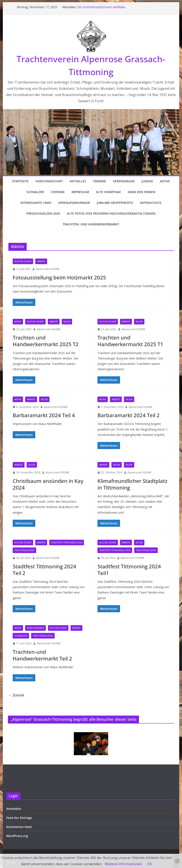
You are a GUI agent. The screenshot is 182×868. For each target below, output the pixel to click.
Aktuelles (78, 181)
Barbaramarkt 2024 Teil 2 (129, 415)
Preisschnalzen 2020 (43, 213)
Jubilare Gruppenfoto (115, 203)
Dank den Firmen (142, 192)
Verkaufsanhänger (74, 203)
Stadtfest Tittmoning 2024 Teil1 (129, 570)
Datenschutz (151, 203)
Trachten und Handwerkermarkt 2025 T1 (130, 341)
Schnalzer (35, 192)
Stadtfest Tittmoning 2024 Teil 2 (44, 570)
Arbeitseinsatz (35, 628)
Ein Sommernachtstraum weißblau (101, 7)
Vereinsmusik (124, 181)
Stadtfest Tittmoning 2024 (67, 542)
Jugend (147, 181)
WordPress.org (17, 836)
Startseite (20, 181)
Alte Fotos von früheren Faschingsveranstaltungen (111, 213)
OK (150, 864)
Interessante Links (36, 203)
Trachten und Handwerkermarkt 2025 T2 (46, 341)
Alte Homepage (108, 192)
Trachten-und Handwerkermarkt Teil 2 (42, 655)
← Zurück (16, 695)
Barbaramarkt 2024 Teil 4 (44, 415)
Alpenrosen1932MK (48, 269)
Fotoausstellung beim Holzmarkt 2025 (59, 277)
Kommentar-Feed (19, 827)
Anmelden (14, 809)
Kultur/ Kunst (23, 261)
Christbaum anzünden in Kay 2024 (48, 484)
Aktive (165, 181)
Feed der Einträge (19, 818)
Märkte (41, 261)
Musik (67, 322)
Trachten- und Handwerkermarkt (91, 224)
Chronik (58, 192)
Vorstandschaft (49, 181)
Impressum (80, 192)
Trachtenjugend (24, 550)
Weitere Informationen (123, 864)
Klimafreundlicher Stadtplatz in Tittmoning (132, 484)
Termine (99, 181)
